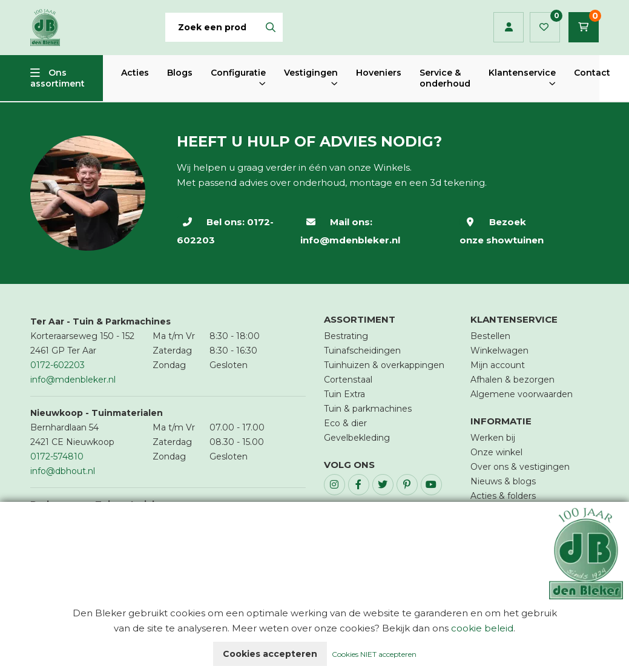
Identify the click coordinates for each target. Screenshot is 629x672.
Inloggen (509, 27)
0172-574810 (57, 456)
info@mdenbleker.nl (350, 240)
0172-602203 (58, 365)
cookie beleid (482, 628)
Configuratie (238, 73)
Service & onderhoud (445, 78)
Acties (135, 73)
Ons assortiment (58, 78)
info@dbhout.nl (63, 471)
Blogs (180, 73)
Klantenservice (522, 73)
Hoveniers (379, 73)
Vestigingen (311, 73)
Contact (592, 73)
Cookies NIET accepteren (374, 654)
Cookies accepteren (270, 654)
